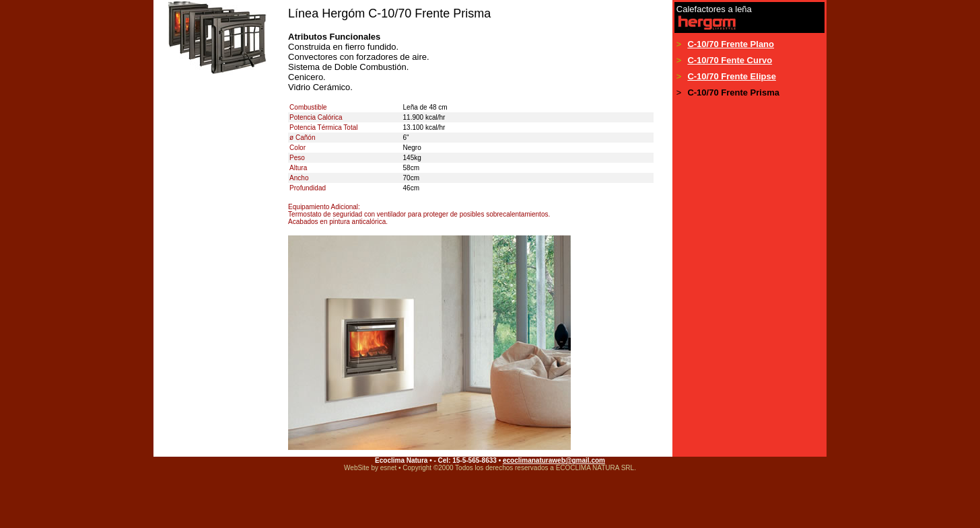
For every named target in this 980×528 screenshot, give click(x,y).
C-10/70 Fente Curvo (730, 60)
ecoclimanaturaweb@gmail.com (554, 460)
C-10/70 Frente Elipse (732, 76)
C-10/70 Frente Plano (731, 44)
